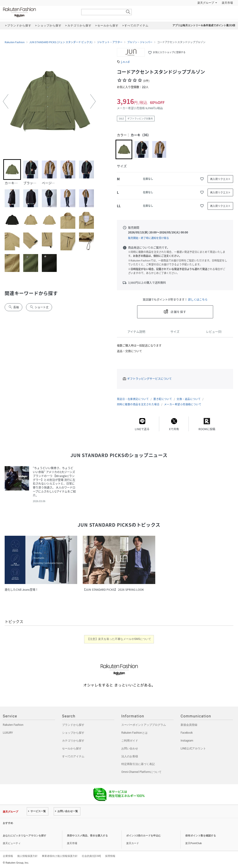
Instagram (187, 741)
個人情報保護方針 (27, 856)
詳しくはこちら (198, 300)
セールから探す (72, 749)
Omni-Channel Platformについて (141, 772)
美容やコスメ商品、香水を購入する (87, 836)
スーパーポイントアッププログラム (144, 725)
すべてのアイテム (73, 756)
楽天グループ (206, 3)
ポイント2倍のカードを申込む (144, 836)
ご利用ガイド (130, 741)
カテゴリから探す (73, 741)
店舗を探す (178, 312)
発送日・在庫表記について (133, 399)
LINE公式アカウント (193, 749)
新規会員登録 (189, 725)
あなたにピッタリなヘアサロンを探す (25, 836)
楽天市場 (227, 3)
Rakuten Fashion (39, 12)
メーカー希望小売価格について (183, 404)
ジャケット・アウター (110, 42)
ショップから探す (73, 733)
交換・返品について (189, 399)
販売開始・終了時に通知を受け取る (149, 238)
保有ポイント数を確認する (201, 836)
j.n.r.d (125, 62)
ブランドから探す (73, 725)
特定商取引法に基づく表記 (138, 764)
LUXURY (8, 733)
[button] (6, 101)
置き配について (163, 399)
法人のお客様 (130, 756)
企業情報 (8, 856)
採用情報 (110, 856)
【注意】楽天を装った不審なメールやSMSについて (119, 639)
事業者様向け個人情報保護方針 (60, 856)
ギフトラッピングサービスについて (149, 379)
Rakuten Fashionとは (134, 733)
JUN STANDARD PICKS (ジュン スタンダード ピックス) (61, 42)
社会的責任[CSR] (91, 856)
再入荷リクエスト (220, 179)
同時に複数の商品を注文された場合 (138, 404)
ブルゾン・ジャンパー (140, 42)
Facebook (187, 733)
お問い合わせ (130, 749)
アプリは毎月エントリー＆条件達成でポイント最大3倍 (204, 25)
